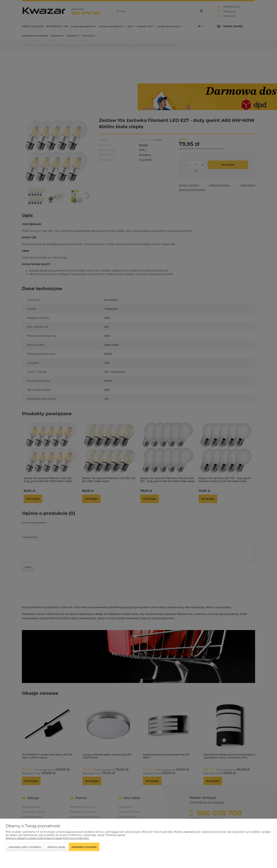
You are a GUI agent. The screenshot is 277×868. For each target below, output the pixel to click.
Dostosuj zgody (56, 847)
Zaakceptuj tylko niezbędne (25, 847)
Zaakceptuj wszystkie (84, 847)
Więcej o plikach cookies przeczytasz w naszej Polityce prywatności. (48, 838)
